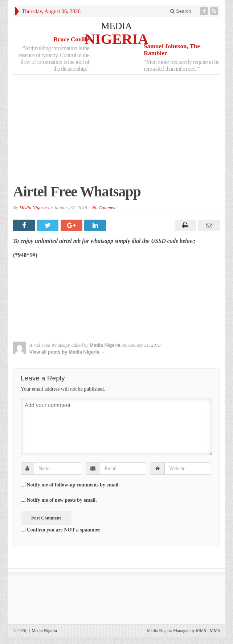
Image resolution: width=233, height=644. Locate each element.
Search (181, 11)
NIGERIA (116, 39)
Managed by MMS (190, 631)
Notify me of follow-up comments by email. (73, 485)
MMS (215, 631)
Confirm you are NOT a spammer (60, 530)
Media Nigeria (33, 207)
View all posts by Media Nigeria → (67, 352)
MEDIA (116, 26)
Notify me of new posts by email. (62, 500)
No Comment (104, 207)
